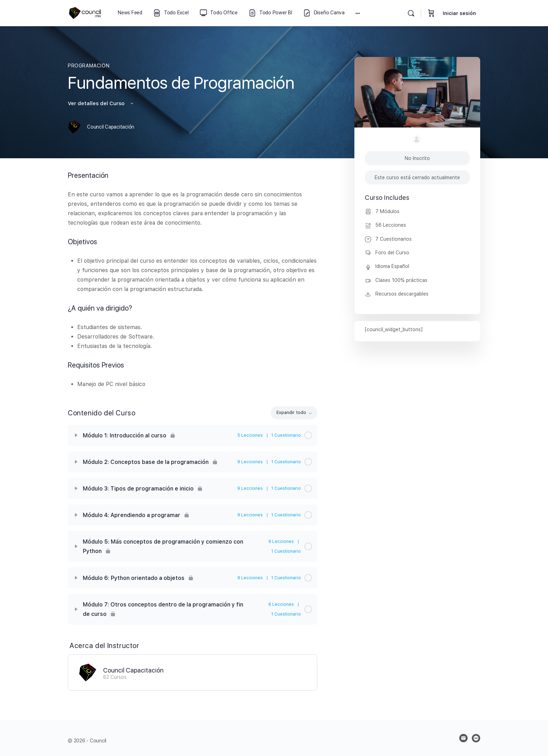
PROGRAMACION (89, 66)
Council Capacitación (133, 670)
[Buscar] (411, 13)
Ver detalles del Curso (101, 103)
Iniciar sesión (459, 13)
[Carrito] (431, 13)
